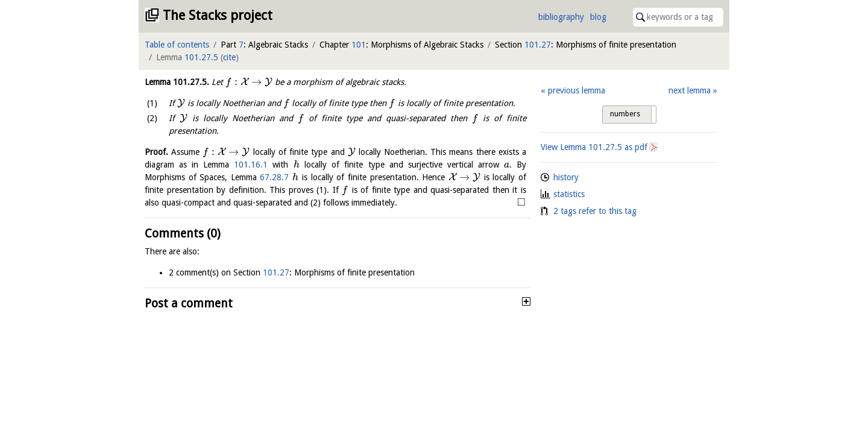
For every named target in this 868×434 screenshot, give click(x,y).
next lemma (690, 90)
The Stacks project (218, 15)
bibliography (561, 17)
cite (229, 57)
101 (359, 45)
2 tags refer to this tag (595, 211)
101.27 (538, 45)
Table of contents (177, 45)
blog (598, 17)
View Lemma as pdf (594, 147)
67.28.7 (274, 177)
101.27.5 (201, 57)
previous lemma (577, 90)
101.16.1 (251, 165)
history (566, 177)
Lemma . (177, 82)
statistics (569, 194)
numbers (625, 114)
